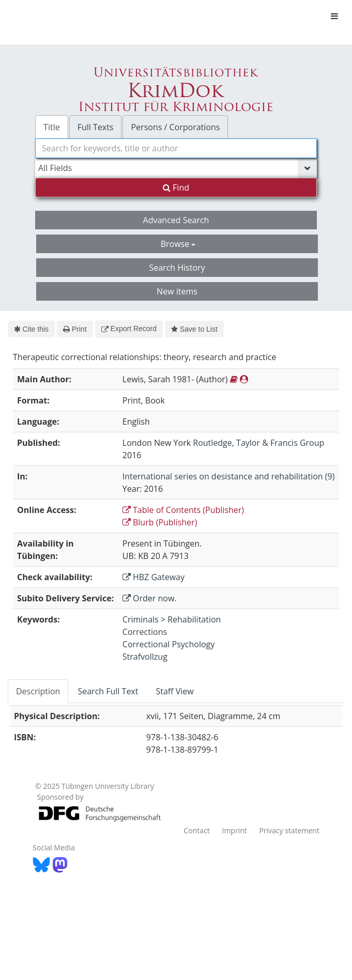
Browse (178, 244)
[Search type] (176, 168)
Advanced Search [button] (176, 220)
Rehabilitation (194, 619)
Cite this (31, 329)
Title (52, 127)
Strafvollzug (145, 657)
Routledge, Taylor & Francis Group (258, 443)
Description (38, 691)
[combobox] (176, 148)
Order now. (150, 598)
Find (176, 188)
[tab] (39, 691)
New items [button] (177, 291)
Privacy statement (289, 830)
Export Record (129, 329)
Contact (197, 830)
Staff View (174, 691)
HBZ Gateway (154, 577)
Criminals (141, 619)
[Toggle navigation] (334, 16)
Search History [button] (177, 268)
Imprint (234, 830)
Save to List (194, 329)
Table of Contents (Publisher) (183, 510)
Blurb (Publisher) (160, 522)
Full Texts (96, 127)
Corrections (145, 632)
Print (75, 329)
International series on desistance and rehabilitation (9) (229, 476)
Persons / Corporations (175, 127)
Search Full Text (108, 691)
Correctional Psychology (169, 644)
